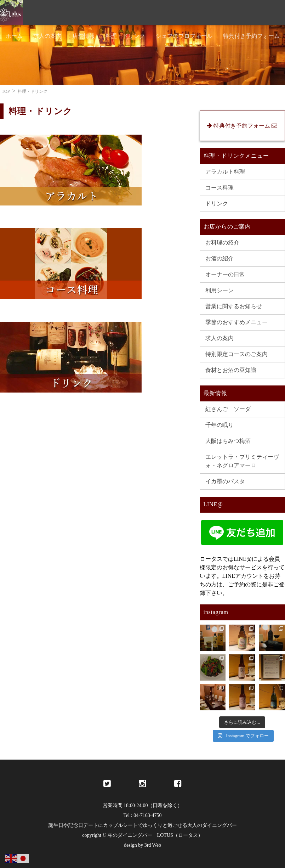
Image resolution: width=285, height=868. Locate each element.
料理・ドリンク (125, 36)
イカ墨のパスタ (225, 481)
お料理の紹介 (222, 243)
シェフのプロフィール (184, 36)
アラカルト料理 (225, 172)
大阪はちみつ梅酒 (228, 441)
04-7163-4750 (147, 815)
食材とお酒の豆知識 (231, 370)
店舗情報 (84, 36)
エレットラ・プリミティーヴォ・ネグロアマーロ (242, 461)
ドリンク (217, 204)
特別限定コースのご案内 (236, 354)
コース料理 (220, 188)
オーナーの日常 (225, 274)
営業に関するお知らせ (234, 306)
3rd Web (153, 845)
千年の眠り (220, 425)
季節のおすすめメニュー (236, 322)
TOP (6, 91)
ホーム (14, 36)
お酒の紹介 (220, 258)
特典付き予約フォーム (251, 36)
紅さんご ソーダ (228, 409)
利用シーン (220, 290)
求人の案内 (47, 36)
